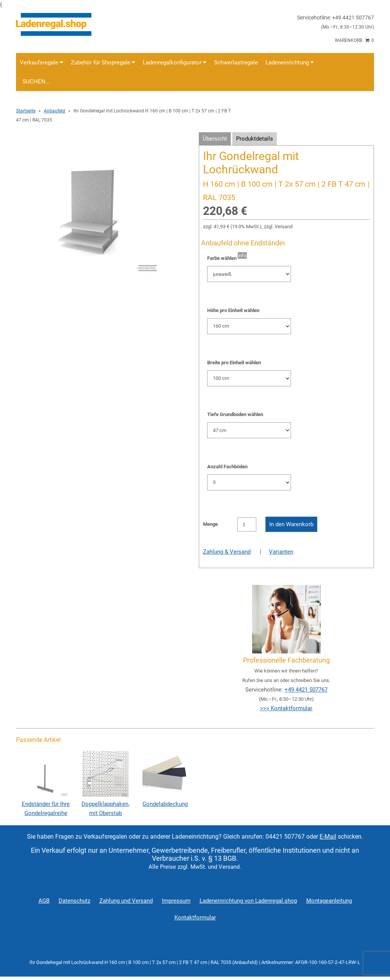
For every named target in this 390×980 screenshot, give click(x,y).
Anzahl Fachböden (227, 467)
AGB (44, 901)
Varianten (281, 552)
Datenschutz (74, 901)
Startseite (26, 111)
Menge (210, 524)
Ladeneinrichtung (290, 62)
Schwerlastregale (236, 62)
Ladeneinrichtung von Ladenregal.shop (248, 901)
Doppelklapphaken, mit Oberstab (105, 804)
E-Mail (328, 837)
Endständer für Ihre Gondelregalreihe (46, 804)
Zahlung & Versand (227, 552)
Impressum (176, 901)
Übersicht (215, 139)
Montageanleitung (329, 901)
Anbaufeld (54, 111)
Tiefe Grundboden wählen (235, 414)
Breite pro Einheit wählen (234, 363)
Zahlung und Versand (126, 901)
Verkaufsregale (42, 62)
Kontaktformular (195, 918)
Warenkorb (354, 40)
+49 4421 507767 (306, 690)
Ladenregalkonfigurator (175, 62)
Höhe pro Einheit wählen (233, 310)
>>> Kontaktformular (286, 708)
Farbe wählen (222, 258)
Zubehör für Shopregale (103, 62)
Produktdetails (255, 139)
